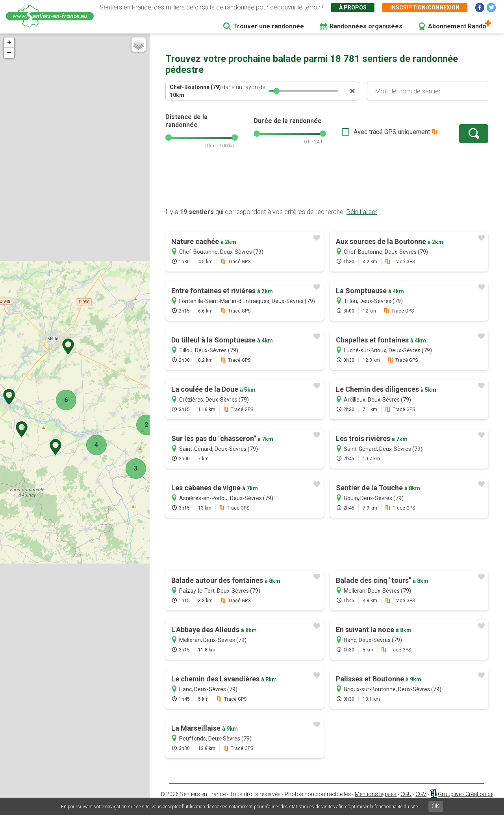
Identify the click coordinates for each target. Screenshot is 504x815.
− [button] (9, 53)
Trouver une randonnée (269, 26)
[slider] (276, 91)
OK (436, 806)
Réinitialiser (362, 212)
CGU (406, 794)
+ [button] (9, 43)
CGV (421, 794)
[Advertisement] (327, 182)
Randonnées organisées (366, 26)
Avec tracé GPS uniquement (392, 132)
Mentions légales (376, 794)
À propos (353, 7)
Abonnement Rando (457, 26)
